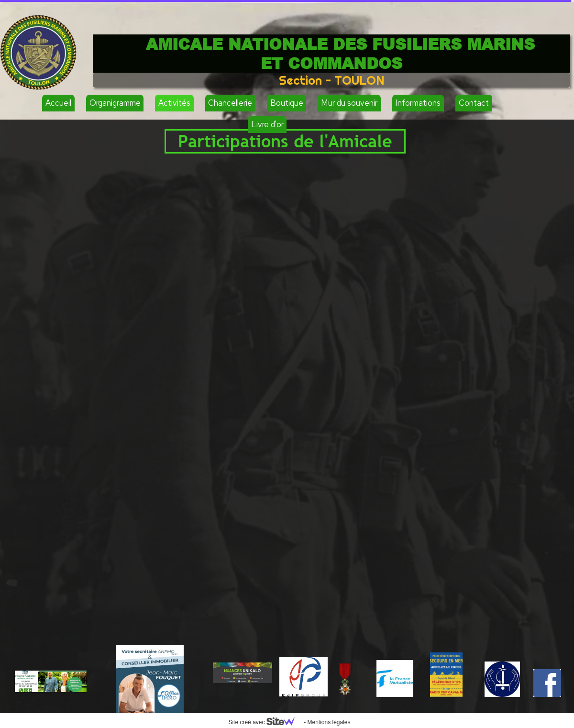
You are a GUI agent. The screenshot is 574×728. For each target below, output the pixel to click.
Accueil (58, 103)
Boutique (287, 103)
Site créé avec (265, 722)
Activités (174, 103)
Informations (418, 103)
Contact (474, 103)
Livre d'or (267, 124)
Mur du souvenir (349, 103)
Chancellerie (230, 103)
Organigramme (115, 103)
